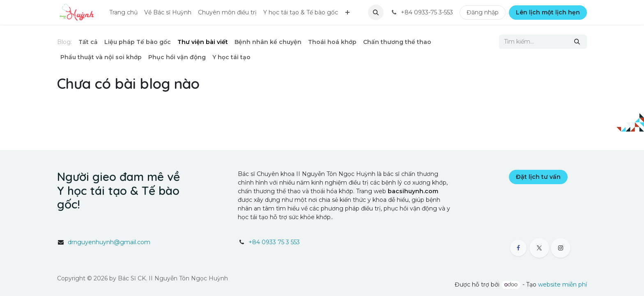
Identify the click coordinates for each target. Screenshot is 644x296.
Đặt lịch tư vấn (538, 177)
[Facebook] (518, 248)
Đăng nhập (483, 12)
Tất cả (88, 42)
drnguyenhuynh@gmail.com (109, 242)
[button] (376, 12)
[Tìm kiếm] (577, 42)
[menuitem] (123, 13)
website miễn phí (562, 284)
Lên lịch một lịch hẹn (548, 12)
